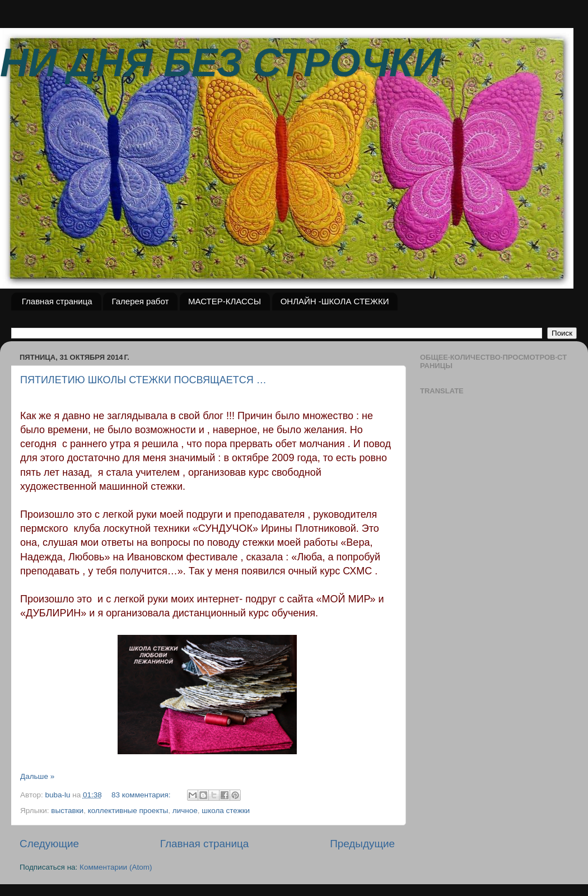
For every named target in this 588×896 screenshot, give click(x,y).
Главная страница (57, 301)
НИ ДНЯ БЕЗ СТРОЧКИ (221, 63)
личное (185, 811)
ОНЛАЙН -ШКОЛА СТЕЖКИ (335, 301)
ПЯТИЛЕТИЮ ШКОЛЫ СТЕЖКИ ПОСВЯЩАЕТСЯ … (143, 380)
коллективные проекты (128, 811)
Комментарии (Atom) (116, 867)
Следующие (49, 844)
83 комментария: (142, 795)
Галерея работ (140, 301)
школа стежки (226, 811)
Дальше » (37, 776)
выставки (67, 811)
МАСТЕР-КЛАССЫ (225, 301)
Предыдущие (362, 844)
